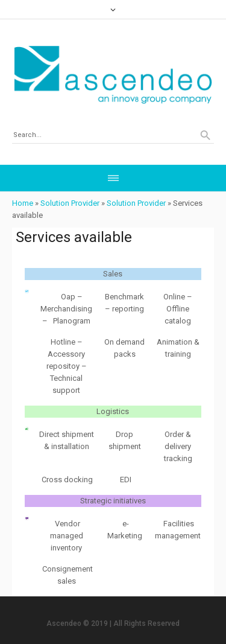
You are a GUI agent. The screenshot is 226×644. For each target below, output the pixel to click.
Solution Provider (70, 203)
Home (23, 203)
